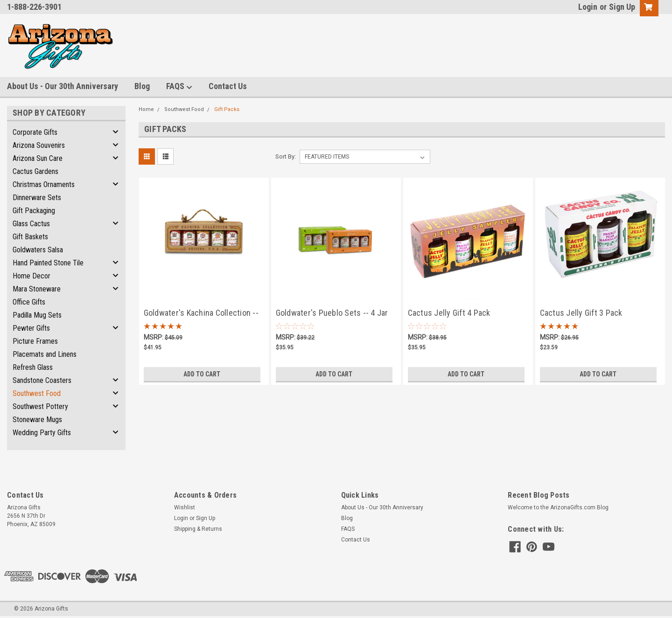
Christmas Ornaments (44, 184)
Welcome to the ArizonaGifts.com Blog (558, 507)
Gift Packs (227, 109)
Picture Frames (35, 341)
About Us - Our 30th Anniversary (63, 86)
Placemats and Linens (45, 354)
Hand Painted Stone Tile (48, 263)
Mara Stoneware (37, 289)
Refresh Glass (33, 367)
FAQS (179, 87)
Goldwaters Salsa (38, 250)
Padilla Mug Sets (37, 315)
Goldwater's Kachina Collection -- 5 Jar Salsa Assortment (201, 314)
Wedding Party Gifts (42, 433)
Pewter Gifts (31, 328)
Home (146, 109)
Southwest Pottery (40, 406)
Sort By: (286, 156)
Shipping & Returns (198, 529)
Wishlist (185, 507)
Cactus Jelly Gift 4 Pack (449, 313)
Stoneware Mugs (37, 420)
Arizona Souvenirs (39, 145)
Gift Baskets (30, 237)
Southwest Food (37, 393)
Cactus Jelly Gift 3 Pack (581, 313)
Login (588, 7)
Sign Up (622, 7)
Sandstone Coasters (42, 380)
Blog (142, 86)
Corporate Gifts (35, 132)
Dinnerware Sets (37, 198)
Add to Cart (202, 374)
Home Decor (31, 276)
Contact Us (228, 86)
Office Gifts (29, 302)
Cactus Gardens (35, 171)
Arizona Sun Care (38, 158)
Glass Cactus (31, 224)
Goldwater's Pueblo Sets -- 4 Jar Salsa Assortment (332, 314)
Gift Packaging (34, 211)
